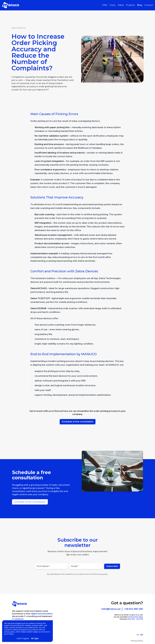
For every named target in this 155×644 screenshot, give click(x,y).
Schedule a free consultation (78, 422)
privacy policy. (102, 574)
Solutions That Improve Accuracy (57, 197)
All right (35, 638)
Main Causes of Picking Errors (54, 114)
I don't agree (23, 638)
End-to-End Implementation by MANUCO (64, 354)
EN (142, 635)
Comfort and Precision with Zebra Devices (64, 271)
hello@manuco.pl (111, 609)
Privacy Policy (137, 641)
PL (138, 635)
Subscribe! (112, 566)
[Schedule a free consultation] (30, 502)
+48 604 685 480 (133, 609)
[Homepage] (11, 5)
